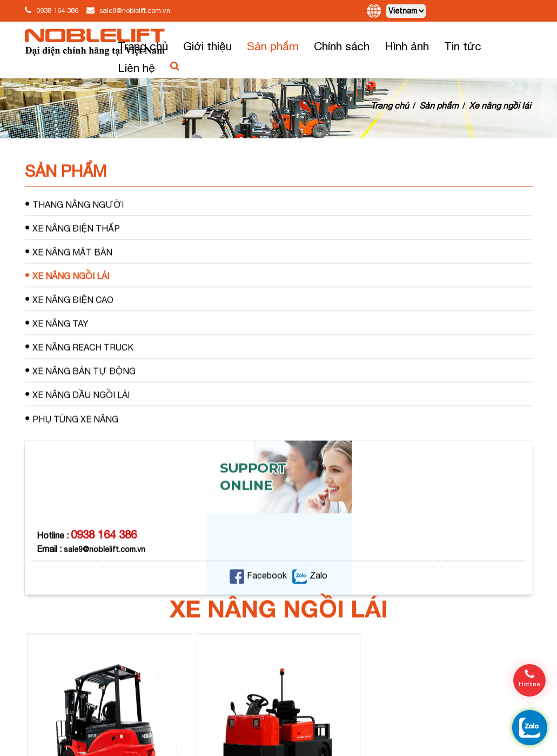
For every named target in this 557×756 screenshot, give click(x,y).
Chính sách (342, 46)
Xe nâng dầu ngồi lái (77, 418)
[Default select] (406, 11)
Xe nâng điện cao (69, 323)
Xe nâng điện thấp (72, 252)
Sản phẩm (273, 46)
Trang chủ (143, 46)
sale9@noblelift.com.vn (135, 11)
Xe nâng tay (57, 347)
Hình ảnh (407, 46)
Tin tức (463, 46)
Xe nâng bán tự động (80, 394)
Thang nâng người (74, 228)
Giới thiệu (207, 46)
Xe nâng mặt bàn (69, 275)
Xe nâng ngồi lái (500, 105)
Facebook (258, 599)
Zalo (310, 599)
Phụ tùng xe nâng (72, 442)
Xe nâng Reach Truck (79, 370)
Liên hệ (136, 68)
